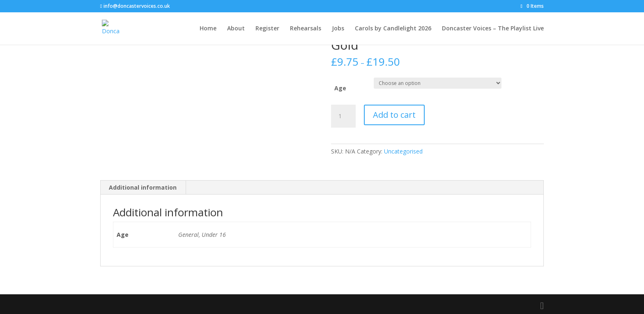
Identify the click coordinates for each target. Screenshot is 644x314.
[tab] (143, 188)
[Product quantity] (343, 116)
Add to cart (394, 115)
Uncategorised (403, 151)
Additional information (143, 187)
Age (340, 88)
